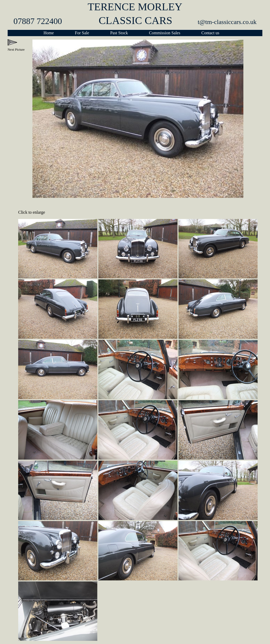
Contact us (210, 33)
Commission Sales (165, 33)
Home (49, 33)
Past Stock (119, 33)
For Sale (82, 33)
